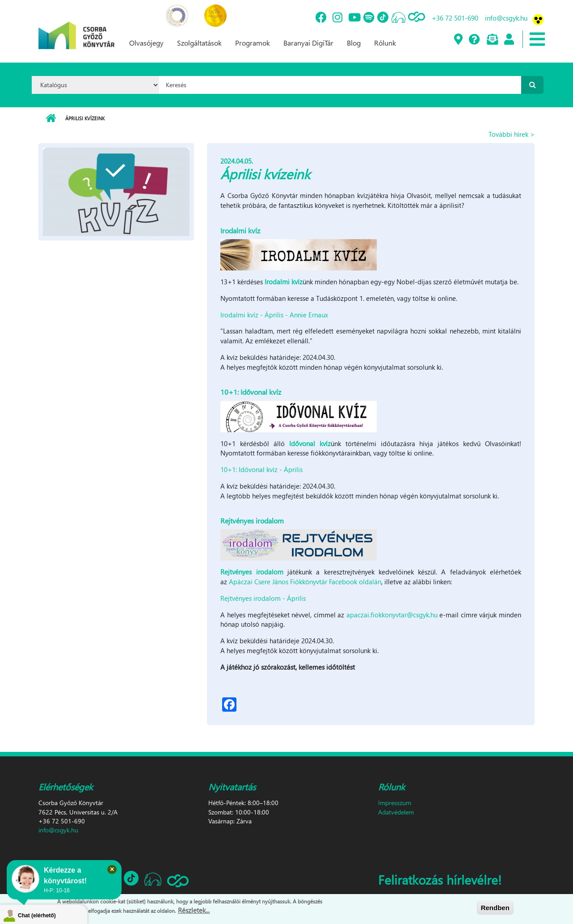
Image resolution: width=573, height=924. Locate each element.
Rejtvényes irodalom (252, 572)
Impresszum (395, 803)
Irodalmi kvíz (284, 282)
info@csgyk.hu (506, 18)
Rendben (495, 909)
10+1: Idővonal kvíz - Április (261, 469)
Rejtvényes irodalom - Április (263, 598)
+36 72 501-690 (455, 18)
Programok (253, 43)
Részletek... (194, 911)
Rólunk (385, 43)
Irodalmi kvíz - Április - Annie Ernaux (274, 315)
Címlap (51, 118)
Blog (354, 43)
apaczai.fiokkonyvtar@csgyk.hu (392, 615)
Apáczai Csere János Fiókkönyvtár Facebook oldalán (305, 582)
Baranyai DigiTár (308, 43)
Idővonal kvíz (310, 443)
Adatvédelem (396, 812)
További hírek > (512, 134)
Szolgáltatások (199, 43)
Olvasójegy (146, 43)
